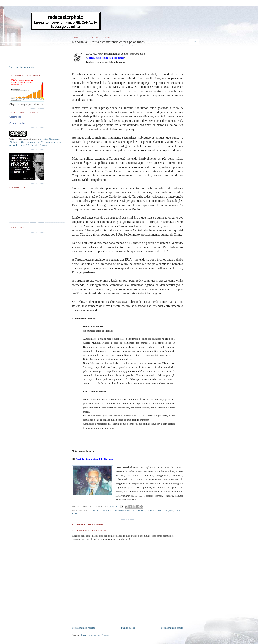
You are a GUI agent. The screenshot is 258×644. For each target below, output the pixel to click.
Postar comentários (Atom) (95, 635)
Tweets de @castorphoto (22, 67)
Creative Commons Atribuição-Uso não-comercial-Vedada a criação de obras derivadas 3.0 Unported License (35, 142)
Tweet (194, 41)
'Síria (92, 511)
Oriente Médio (136, 511)
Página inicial (128, 628)
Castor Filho (15, 117)
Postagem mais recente (83, 628)
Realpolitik (154, 511)
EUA (100, 511)
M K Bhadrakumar (115, 511)
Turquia (168, 511)
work (17, 139)
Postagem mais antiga (172, 628)
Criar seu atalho (17, 123)
